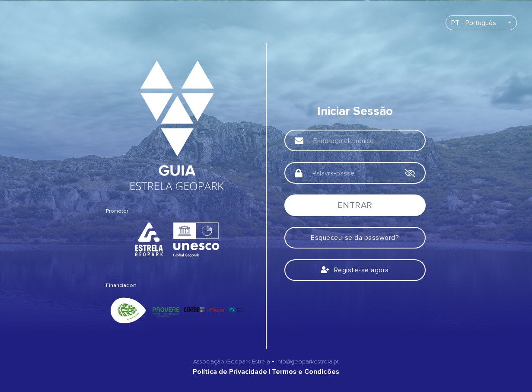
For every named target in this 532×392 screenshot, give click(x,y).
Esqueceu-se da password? (355, 238)
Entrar (355, 205)
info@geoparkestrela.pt (307, 362)
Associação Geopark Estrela (232, 362)
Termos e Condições (306, 372)
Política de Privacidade (230, 372)
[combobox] (481, 23)
